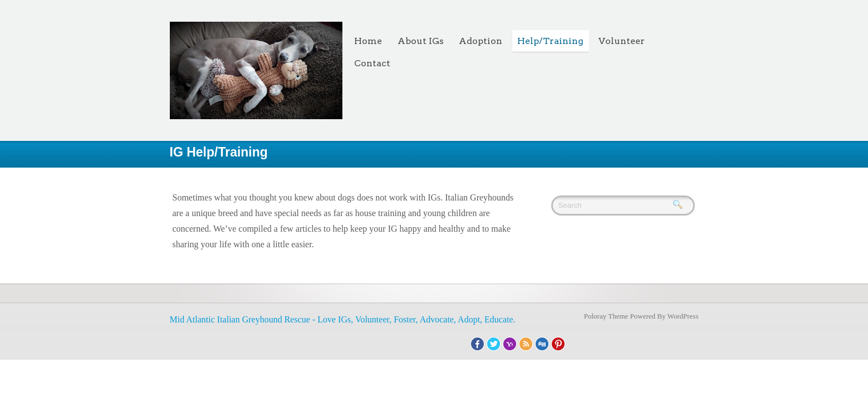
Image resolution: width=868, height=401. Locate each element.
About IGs (421, 41)
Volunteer (622, 41)
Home (368, 41)
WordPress (683, 316)
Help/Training (550, 41)
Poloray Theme (606, 316)
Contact (372, 63)
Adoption (480, 41)
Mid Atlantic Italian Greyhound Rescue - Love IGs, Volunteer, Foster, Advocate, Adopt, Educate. (343, 319)
